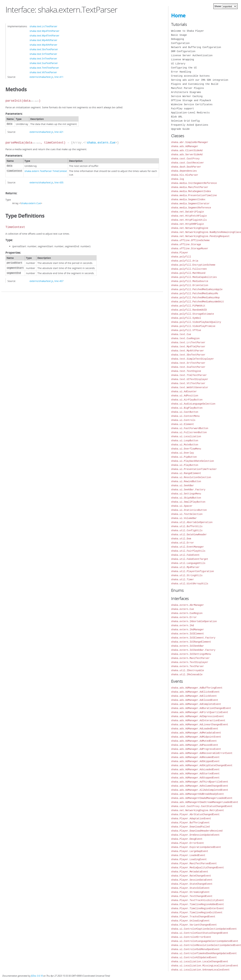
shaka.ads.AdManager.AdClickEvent (194, 696)
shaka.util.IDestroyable (188, 670)
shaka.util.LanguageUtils (188, 563)
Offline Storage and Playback (191, 100)
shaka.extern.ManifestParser (190, 658)
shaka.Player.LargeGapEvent (190, 851)
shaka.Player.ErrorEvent (188, 843)
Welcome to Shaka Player (188, 31)
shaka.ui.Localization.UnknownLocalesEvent (200, 970)
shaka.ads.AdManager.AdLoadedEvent (195, 729)
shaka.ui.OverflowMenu (186, 449)
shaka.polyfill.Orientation (190, 285)
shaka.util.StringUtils (187, 575)
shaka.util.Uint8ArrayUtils (190, 584)
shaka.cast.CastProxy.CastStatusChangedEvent (202, 806)
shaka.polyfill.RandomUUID (189, 310)
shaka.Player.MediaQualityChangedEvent (198, 868)
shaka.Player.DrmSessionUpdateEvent (195, 835)
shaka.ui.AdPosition (185, 396)
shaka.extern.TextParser (188, 666)
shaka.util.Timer (182, 579)
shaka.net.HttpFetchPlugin (189, 216)
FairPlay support (182, 109)
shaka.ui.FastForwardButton (190, 428)
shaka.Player (180, 253)
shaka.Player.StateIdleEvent (190, 888)
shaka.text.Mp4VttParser (43, 40)
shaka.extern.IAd (182, 625)
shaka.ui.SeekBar (182, 485)
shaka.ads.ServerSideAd (187, 155)
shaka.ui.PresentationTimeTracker (194, 469)
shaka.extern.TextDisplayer (190, 662)
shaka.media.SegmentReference (191, 208)
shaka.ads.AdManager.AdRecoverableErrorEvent (202, 753)
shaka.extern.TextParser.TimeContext (46, 171)
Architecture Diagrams (186, 92)
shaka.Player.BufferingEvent (190, 823)
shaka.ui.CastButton (185, 412)
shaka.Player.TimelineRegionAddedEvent (198, 904)
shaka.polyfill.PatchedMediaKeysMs (195, 293)
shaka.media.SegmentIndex (188, 199)
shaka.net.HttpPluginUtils (189, 220)
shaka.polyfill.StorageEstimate (193, 314)
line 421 (59, 132)
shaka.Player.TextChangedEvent (192, 896)
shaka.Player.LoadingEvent (189, 859)
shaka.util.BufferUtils (187, 526)
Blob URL (177, 117)
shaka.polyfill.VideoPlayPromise (193, 326)
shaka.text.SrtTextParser (43, 54)
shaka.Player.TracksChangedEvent (193, 917)
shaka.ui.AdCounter (184, 392)
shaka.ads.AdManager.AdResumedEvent (195, 757)
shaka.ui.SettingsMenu (186, 494)
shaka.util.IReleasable (187, 674)
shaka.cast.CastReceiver (188, 163)
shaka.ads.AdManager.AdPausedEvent (195, 745)
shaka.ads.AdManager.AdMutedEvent (194, 741)
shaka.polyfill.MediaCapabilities (194, 277)
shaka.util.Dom (181, 539)
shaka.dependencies (184, 171)
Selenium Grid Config (185, 121)
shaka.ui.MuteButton (185, 445)
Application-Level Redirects (190, 113)
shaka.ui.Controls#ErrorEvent (191, 937)
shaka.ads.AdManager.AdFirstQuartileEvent (200, 712)
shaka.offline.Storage (186, 244)
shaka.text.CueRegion (185, 338)
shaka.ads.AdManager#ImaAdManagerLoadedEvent (202, 798)
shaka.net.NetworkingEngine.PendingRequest (200, 236)
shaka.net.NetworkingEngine (190, 228)
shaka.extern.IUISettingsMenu (191, 654)
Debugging (178, 39)
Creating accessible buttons (190, 76)
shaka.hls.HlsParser (185, 175)
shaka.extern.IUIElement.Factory (193, 638)
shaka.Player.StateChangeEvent (192, 884)
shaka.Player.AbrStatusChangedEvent (195, 814)
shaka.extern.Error (184, 617)
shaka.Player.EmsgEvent (187, 839)
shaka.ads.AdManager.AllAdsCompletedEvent (200, 790)
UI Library (178, 64)
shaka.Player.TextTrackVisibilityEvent (198, 900)
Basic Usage (179, 35)
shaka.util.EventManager (188, 547)
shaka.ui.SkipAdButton (186, 498)
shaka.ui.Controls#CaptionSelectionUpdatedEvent (204, 929)
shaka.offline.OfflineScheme (190, 240)
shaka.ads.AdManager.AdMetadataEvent (196, 733)
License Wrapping (182, 60)
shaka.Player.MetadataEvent (190, 872)
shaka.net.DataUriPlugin (188, 212)
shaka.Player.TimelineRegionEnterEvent (198, 908)
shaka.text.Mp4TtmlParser (44, 31)
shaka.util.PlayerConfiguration (193, 571)
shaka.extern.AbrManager (188, 605)
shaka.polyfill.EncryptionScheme (193, 265)
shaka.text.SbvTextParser (44, 49)
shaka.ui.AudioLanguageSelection (193, 404)
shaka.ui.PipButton (184, 457)
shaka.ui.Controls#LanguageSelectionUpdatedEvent (205, 941)
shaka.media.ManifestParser (190, 187)
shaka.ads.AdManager (185, 146)
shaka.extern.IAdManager (188, 630)
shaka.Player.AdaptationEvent (191, 819)
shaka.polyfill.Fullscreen (189, 269)
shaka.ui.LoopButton (185, 441)
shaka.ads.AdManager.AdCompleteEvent (196, 704)
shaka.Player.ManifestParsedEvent (194, 863)
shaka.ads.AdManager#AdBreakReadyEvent (198, 794)
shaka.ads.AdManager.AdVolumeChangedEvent (200, 786)
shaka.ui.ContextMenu (185, 416)
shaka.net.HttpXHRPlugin (188, 224)
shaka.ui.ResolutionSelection (191, 477)
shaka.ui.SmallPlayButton (188, 502)
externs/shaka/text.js (41, 77)
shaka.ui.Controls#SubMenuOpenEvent (195, 949)
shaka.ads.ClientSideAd (187, 150)
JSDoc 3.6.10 (37, 976)
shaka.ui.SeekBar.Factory (188, 490)
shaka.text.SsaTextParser (44, 63)
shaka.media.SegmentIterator (190, 204)
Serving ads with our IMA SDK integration (200, 80)
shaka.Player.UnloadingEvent (190, 921)
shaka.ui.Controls (183, 420)
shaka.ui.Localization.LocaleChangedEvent (200, 962)
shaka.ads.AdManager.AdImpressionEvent (198, 716)
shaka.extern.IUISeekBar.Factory (193, 650)
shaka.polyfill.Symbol (186, 318)
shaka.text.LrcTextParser (43, 26)
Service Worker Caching (187, 96)
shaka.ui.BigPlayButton (187, 408)
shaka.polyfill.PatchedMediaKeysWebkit (198, 302)
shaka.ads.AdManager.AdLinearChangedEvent (200, 725)
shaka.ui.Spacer (182, 506)
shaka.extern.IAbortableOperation (194, 621)
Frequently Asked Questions (190, 125)
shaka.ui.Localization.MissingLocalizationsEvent (205, 966)
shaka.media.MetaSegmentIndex (191, 191)
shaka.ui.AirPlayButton (187, 400)
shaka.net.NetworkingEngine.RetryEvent (198, 810)
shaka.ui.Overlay (182, 453)
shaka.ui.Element (182, 424)
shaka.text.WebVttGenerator (190, 387)
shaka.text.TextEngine (186, 371)
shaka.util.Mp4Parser (185, 567)
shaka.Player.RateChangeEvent (191, 876)
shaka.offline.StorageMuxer (190, 248)
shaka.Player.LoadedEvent (188, 855)
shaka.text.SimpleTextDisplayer (193, 359)
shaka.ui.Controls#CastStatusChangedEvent (200, 933)
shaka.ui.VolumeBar (184, 518)
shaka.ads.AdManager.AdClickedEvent (195, 692)
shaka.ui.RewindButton (186, 481)
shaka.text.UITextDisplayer (190, 379)
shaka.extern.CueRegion (187, 613)
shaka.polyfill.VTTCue (186, 330)
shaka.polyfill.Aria (185, 261)
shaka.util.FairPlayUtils (188, 551)
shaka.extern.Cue (101, 143)
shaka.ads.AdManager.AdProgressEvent (196, 749)
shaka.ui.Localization (186, 436)
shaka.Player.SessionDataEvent (192, 880)
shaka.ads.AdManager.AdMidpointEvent (196, 737)
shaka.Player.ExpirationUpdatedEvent (196, 847)
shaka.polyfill (181, 257)
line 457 (59, 281)
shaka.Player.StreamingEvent (190, 892)
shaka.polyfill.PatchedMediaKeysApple (197, 289)
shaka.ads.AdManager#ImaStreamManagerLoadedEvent (205, 802)
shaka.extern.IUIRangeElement (191, 642)
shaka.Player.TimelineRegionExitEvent (197, 912)
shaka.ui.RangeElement (186, 473)
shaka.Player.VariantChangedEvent (194, 925)
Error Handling (181, 72)
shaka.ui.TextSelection (187, 514)
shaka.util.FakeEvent (185, 555)
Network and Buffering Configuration (196, 47)
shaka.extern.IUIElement (188, 634)
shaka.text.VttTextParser (43, 72)
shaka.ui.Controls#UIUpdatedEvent (194, 957)
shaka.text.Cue (181, 334)
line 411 (59, 77)
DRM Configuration (183, 51)
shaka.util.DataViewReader (189, 535)
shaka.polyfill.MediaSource (190, 281)
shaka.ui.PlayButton (185, 465)
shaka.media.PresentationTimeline (194, 195)
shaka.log (178, 179)
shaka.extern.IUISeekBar (188, 646)
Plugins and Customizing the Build (195, 84)
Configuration (180, 43)
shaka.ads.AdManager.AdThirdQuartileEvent (200, 782)
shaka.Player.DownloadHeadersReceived (197, 831)
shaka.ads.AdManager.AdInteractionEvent (198, 720)
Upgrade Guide (180, 129)
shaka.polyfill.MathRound (188, 273)
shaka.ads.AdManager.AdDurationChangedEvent (201, 708)
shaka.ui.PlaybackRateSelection (193, 461)
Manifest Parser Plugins (188, 88)
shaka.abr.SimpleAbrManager (190, 142)
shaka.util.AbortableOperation (192, 522)
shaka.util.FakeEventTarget (190, 559)
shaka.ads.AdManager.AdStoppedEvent (195, 778)
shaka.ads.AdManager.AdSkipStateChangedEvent (202, 765)
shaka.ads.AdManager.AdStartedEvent (195, 774)
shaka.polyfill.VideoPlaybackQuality (196, 322)
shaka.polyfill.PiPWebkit (188, 306)
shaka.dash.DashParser (186, 167)
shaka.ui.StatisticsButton (189, 510)
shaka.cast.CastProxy (185, 159)
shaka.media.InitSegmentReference (194, 183)
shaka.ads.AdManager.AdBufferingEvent (197, 688)
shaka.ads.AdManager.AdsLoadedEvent (195, 769)
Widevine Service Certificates (192, 104)
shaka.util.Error (182, 543)
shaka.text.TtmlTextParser (44, 68)
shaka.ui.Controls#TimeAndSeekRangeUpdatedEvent (204, 953)
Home (178, 15)
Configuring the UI (184, 68)
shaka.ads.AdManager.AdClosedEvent (195, 700)
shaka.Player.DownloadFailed (190, 827)
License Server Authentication (192, 55)
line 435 (59, 182)
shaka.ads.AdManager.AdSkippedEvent (195, 761)
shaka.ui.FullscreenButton (189, 432)
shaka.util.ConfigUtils (187, 530)
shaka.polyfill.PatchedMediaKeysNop (195, 298)
